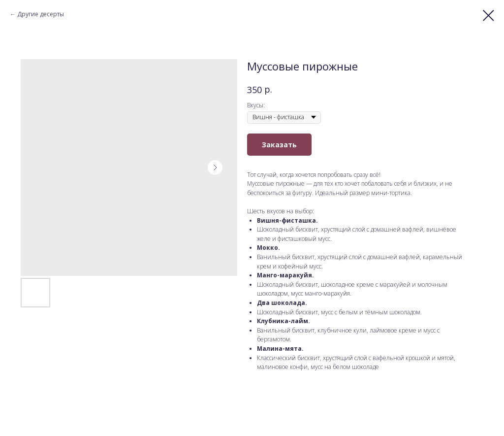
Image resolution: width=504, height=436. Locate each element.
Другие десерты (41, 14)
